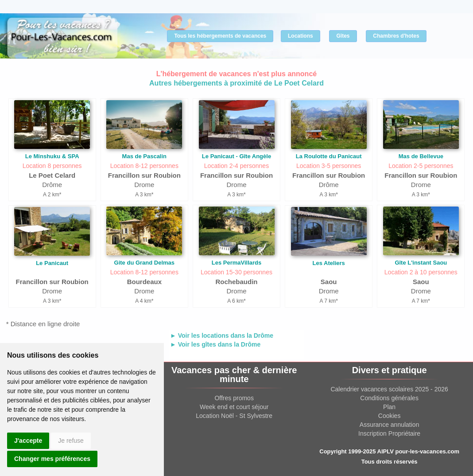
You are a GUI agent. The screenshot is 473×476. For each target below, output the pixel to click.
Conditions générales (389, 398)
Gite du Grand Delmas (145, 263)
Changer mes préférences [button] (52, 459)
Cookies (390, 416)
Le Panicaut (52, 263)
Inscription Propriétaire (389, 433)
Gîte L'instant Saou (421, 263)
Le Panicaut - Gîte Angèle (237, 156)
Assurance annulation (390, 425)
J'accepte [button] (28, 441)
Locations (300, 36)
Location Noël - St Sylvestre (234, 416)
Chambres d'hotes (396, 36)
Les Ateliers (329, 263)
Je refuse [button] (71, 441)
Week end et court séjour (234, 407)
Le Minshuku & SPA (52, 156)
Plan (389, 407)
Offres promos (234, 398)
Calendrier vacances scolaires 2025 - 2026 (389, 389)
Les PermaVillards (237, 263)
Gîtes (343, 36)
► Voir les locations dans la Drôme (222, 336)
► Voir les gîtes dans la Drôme (215, 344)
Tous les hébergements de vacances (220, 36)
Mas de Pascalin (144, 156)
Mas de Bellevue (421, 156)
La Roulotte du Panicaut (329, 156)
